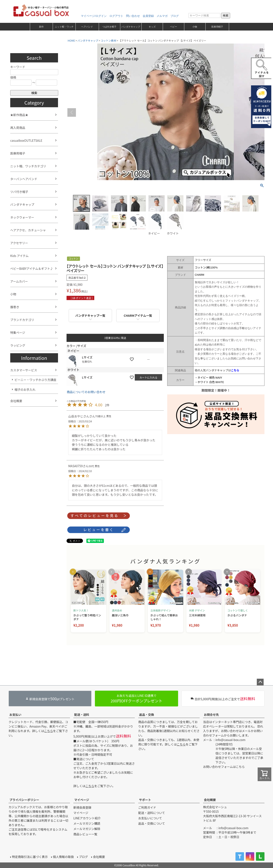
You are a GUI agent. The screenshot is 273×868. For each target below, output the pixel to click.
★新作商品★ (19, 115)
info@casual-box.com (230, 740)
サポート (145, 800)
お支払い (15, 715)
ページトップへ (260, 682)
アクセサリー (19, 243)
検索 (226, 15)
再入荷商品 (18, 128)
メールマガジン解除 (87, 829)
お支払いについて (150, 818)
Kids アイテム (19, 256)
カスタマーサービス (24, 370)
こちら (49, 731)
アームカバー (19, 281)
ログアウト (116, 16)
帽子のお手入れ (25, 390)
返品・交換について (152, 823)
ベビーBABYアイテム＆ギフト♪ (32, 268)
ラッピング (18, 345)
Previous (72, 112)
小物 (195, 27)
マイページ (82, 800)
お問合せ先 (211, 715)
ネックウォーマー (22, 217)
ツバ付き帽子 (19, 192)
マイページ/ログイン (94, 16)
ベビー (174, 27)
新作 (41, 27)
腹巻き (15, 307)
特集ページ (18, 333)
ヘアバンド (87, 27)
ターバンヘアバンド (24, 179)
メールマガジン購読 (87, 823)
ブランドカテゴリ (22, 320)
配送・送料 (82, 715)
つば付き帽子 (109, 27)
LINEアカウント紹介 (87, 818)
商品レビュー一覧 (85, 834)
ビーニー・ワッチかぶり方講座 (35, 380)
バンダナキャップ (131, 27)
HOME (71, 40)
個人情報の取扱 (63, 857)
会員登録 (148, 16)
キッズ (152, 27)
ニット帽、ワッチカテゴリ (28, 166)
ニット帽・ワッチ (64, 27)
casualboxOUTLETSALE (26, 140)
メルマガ (162, 16)
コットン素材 (108, 40)
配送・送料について (152, 813)
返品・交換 (147, 715)
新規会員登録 (82, 807)
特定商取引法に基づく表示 (30, 857)
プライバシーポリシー (24, 800)
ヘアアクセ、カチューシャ (28, 230)
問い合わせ (133, 16)
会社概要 (16, 401)
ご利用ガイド (147, 807)
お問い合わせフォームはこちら (224, 767)
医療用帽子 (217, 27)
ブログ (175, 16)
